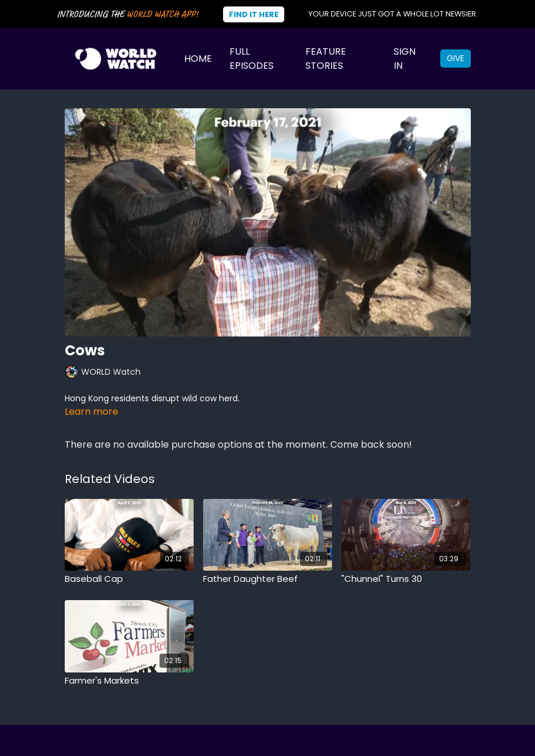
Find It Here (254, 14)
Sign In (405, 59)
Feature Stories (326, 59)
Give (456, 58)
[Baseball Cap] (129, 579)
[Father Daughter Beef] (267, 579)
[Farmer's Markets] (129, 681)
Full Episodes (252, 59)
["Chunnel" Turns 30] (406, 579)
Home (198, 59)
